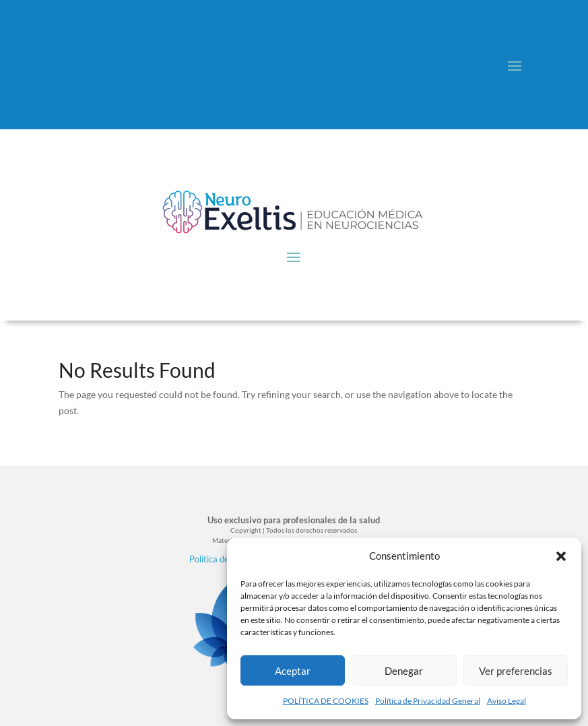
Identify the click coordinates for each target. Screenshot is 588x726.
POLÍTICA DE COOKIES (326, 701)
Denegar (404, 671)
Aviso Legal (507, 701)
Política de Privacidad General (428, 701)
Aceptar (293, 671)
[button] (561, 556)
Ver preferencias (516, 671)
